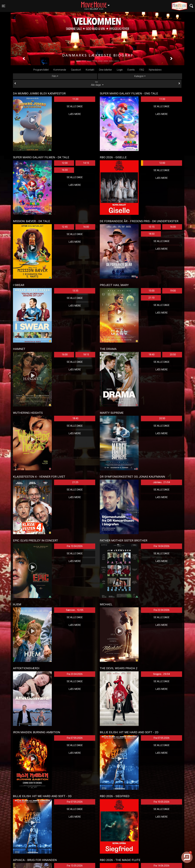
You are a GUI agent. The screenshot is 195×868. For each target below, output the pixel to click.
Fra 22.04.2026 (161, 610)
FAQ (142, 70)
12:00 (65, 163)
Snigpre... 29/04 (161, 674)
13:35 (75, 291)
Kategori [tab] (139, 76)
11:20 (75, 99)
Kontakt (90, 70)
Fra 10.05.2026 (161, 802)
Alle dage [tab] (97, 84)
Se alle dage (75, 106)
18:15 (86, 355)
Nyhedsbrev (155, 70)
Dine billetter (105, 70)
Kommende (60, 70)
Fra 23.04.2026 (75, 674)
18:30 (152, 234)
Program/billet (41, 70)
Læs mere (75, 114)
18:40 (152, 355)
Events (131, 70)
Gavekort (76, 70)
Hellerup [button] (97, 4)
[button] (24, 59)
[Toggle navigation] (4, 6)
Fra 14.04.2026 (161, 546)
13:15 (152, 227)
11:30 (162, 99)
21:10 (152, 298)
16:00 (86, 227)
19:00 (173, 291)
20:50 (173, 355)
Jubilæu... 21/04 (161, 482)
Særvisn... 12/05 (75, 610)
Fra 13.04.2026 (75, 546)
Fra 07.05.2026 (75, 738)
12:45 (65, 227)
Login (120, 70)
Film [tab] (54, 76)
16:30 (65, 170)
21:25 (75, 482)
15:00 (152, 291)
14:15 (86, 163)
